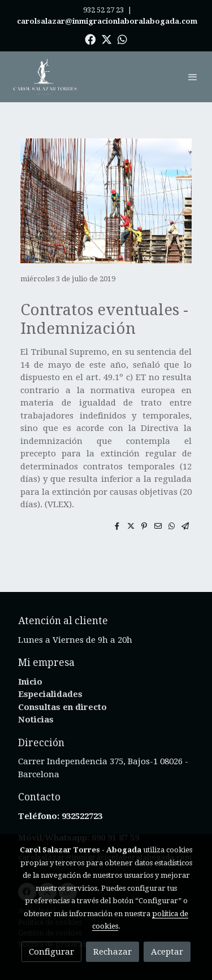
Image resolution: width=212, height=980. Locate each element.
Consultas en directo (62, 707)
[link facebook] (90, 39)
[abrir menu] (193, 77)
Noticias (36, 720)
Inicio (30, 682)
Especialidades (50, 694)
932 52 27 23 (103, 10)
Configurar (51, 952)
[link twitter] (107, 39)
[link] (45, 77)
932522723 (83, 816)
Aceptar (167, 952)
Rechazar (113, 952)
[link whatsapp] (122, 39)
